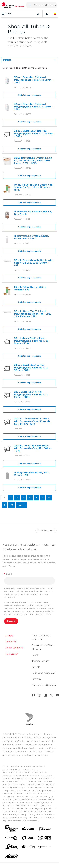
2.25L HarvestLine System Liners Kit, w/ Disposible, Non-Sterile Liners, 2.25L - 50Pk (33, 161)
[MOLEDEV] (28, 847)
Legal (35, 655)
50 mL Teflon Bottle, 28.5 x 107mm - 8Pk (30, 288)
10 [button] (12, 505)
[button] (30, 5)
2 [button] (11, 497)
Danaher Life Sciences (44, 685)
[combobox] (42, 5)
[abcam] (28, 829)
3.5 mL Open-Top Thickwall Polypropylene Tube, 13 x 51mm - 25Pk (33, 107)
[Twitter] (51, 696)
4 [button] (23, 497)
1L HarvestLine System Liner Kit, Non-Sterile (33, 213)
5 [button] (30, 497)
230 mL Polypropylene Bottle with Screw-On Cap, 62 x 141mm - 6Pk (33, 448)
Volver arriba (46, 531)
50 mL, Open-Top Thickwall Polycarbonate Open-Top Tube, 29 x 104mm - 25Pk (32, 314)
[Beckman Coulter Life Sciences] (13, 5)
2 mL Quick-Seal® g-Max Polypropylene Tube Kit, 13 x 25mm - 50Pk (31, 394)
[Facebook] (33, 696)
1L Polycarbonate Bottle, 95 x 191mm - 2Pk (31, 474)
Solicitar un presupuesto (30, 95)
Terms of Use (10, 608)
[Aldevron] (45, 829)
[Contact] (38, 14)
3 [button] (17, 497)
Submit (11, 621)
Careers (9, 636)
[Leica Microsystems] (11, 847)
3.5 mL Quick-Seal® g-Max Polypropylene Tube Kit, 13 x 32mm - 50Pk (31, 368)
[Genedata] (11, 839)
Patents (36, 667)
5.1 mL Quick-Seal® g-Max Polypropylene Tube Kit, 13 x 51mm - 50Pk (31, 341)
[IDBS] (28, 839)
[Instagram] (39, 696)
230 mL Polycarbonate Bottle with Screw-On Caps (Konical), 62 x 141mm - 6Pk (32, 421)
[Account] (47, 14)
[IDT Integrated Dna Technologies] (45, 839)
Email (8, 574)
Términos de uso (41, 661)
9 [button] (5, 505)
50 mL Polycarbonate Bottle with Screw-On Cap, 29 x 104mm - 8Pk (34, 263)
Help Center (11, 654)
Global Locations (14, 648)
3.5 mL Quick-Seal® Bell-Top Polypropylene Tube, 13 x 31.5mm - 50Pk (34, 134)
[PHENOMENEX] (45, 847)
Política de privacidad (43, 673)
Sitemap (36, 679)
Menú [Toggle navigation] (7, 14)
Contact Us (11, 642)
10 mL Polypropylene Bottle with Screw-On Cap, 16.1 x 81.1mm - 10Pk (33, 187)
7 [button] (43, 497)
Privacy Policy (40, 605)
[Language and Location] (55, 14)
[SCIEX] (11, 857)
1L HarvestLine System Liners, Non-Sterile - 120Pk (32, 237)
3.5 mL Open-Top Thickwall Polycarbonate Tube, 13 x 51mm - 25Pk (34, 80)
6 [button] (36, 497)
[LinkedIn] (45, 696)
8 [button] (49, 497)
